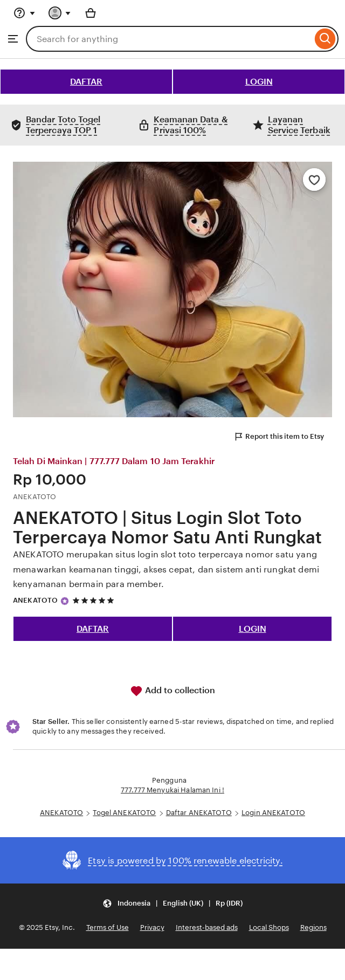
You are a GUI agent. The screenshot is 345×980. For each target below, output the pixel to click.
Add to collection (172, 691)
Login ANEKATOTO (273, 813)
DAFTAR (86, 82)
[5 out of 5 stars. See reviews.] (95, 601)
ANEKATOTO (35, 600)
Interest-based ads (207, 927)
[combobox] (169, 39)
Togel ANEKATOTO (124, 813)
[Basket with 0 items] (91, 13)
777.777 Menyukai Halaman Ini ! (172, 790)
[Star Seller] (65, 601)
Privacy (152, 927)
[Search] (325, 39)
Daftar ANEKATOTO (199, 813)
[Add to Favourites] (314, 180)
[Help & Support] (24, 13)
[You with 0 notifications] (60, 13)
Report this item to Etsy (279, 437)
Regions (313, 927)
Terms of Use (108, 927)
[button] (172, 903)
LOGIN (259, 82)
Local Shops (269, 927)
